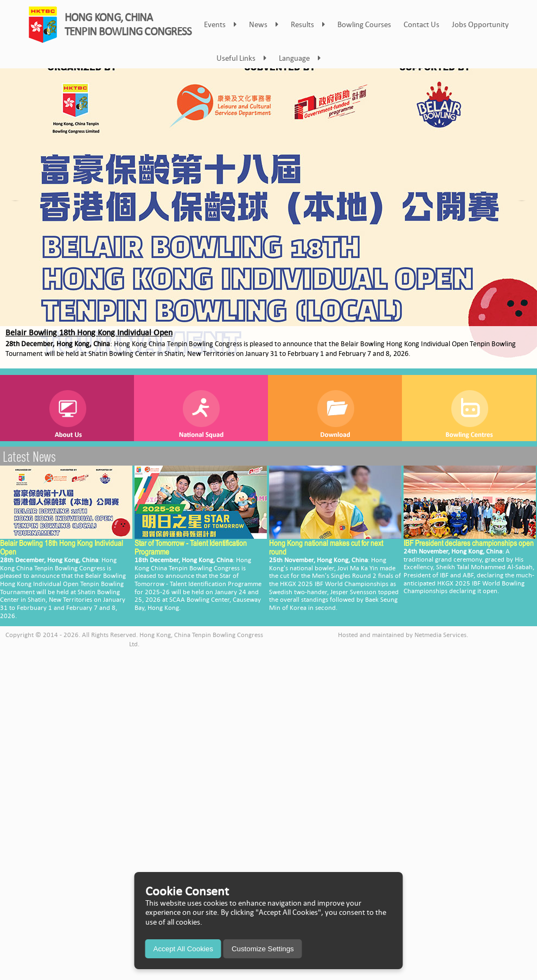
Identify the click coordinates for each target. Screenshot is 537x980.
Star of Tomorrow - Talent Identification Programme (191, 547)
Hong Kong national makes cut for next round (326, 547)
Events (220, 24)
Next (523, 209)
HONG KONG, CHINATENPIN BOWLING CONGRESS (128, 24)
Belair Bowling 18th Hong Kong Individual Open (89, 332)
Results (308, 24)
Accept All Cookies (183, 949)
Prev (14, 209)
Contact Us (421, 24)
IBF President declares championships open (469, 543)
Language (300, 58)
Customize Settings (263, 949)
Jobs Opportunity (480, 24)
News (264, 24)
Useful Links (241, 58)
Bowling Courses (364, 24)
